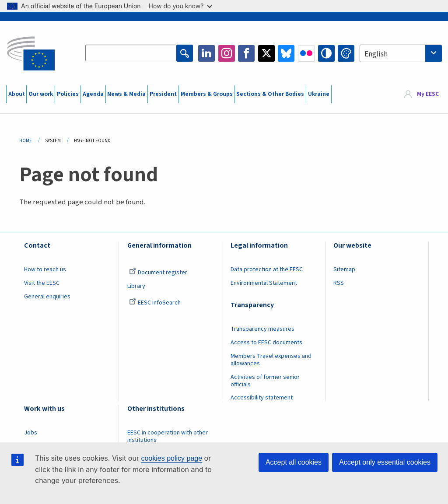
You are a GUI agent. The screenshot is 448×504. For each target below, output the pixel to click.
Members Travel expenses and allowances (271, 360)
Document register (158, 273)
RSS (339, 283)
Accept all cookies (294, 462)
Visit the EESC (42, 283)
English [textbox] (376, 54)
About (17, 94)
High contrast (326, 53)
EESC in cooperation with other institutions (168, 436)
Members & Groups (207, 94)
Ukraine (319, 94)
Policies (68, 94)
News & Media (126, 94)
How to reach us (45, 269)
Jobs (31, 433)
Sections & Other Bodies (270, 94)
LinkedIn (206, 53)
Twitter (266, 53)
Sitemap (344, 269)
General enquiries (47, 297)
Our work (41, 94)
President (163, 94)
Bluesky (286, 53)
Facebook (246, 53)
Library (136, 286)
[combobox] (401, 53)
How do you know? (181, 6)
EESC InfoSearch (155, 303)
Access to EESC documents (266, 343)
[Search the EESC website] (131, 53)
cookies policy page (171, 458)
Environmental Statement (264, 283)
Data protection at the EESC (267, 269)
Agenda (93, 94)
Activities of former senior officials (265, 381)
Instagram (227, 53)
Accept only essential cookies (385, 462)
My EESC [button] (428, 94)
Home (26, 141)
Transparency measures (262, 329)
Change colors (346, 53)
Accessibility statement (262, 398)
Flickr (306, 53)
